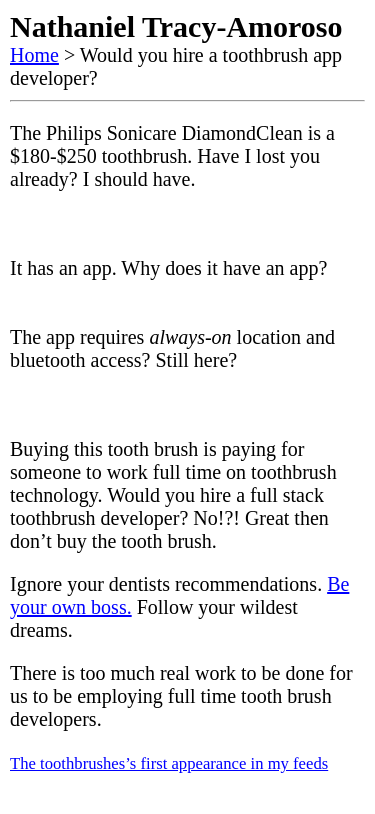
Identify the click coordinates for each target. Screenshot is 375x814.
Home (34, 55)
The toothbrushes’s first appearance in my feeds (169, 763)
